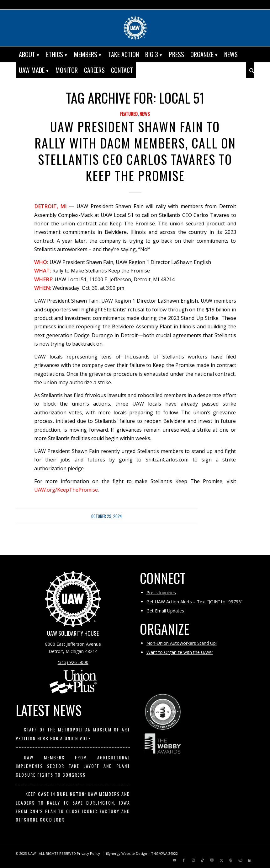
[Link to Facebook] (184, 860)
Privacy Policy (88, 853)
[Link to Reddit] (240, 860)
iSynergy (113, 853)
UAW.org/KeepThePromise (66, 490)
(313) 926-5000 (73, 662)
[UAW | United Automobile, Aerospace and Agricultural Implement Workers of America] (135, 28)
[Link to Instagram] (193, 860)
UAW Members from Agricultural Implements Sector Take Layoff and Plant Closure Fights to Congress (73, 766)
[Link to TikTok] (203, 860)
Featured (129, 114)
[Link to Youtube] (174, 860)
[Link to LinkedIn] (250, 860)
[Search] (250, 70)
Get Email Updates (165, 611)
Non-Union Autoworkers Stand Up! (182, 643)
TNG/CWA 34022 (164, 853)
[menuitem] (29, 54)
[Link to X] (212, 860)
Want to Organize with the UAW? (180, 652)
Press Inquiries (161, 593)
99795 (235, 602)
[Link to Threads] (231, 860)
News (145, 114)
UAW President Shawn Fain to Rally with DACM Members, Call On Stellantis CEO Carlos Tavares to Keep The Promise (135, 151)
